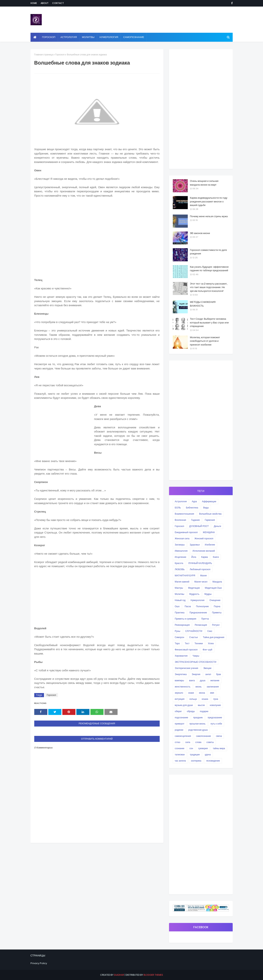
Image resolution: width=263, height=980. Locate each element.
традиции (195, 755)
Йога (194, 557)
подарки (204, 711)
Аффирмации (209, 501)
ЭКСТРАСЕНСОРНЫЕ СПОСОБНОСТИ (196, 662)
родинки (179, 730)
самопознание (203, 736)
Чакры (196, 656)
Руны (178, 631)
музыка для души (184, 705)
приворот (180, 724)
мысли (201, 705)
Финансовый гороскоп (186, 650)
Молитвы (180, 594)
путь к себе (216, 724)
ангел (208, 674)
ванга (192, 680)
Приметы (217, 613)
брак (219, 674)
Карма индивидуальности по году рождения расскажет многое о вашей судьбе (209, 201)
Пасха (188, 606)
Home (34, 3)
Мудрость (194, 594)
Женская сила (182, 538)
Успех (211, 643)
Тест (187, 643)
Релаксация (201, 625)
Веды (206, 508)
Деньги (217, 526)
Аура (194, 501)
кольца (193, 699)
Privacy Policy (39, 963)
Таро (177, 643)
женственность (183, 687)
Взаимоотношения (184, 514)
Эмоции (207, 668)
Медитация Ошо (213, 588)
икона (202, 693)
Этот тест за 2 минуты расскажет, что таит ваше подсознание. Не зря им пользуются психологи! (209, 287)
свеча (219, 736)
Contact (58, 3)
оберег (178, 711)
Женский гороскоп (204, 538)
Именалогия (181, 551)
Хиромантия (181, 656)
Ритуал (216, 625)
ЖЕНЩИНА (209, 532)
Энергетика (181, 674)
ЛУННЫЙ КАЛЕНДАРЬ (200, 563)
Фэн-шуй (207, 650)
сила (188, 742)
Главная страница (44, 55)
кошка (205, 699)
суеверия (203, 748)
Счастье (194, 637)
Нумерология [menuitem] (109, 37)
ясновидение (213, 761)
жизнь (199, 687)
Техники (199, 643)
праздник (198, 717)
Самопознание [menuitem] (134, 37)
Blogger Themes (153, 975)
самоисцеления (183, 736)
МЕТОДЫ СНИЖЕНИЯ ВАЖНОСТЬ (203, 304)
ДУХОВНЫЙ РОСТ (199, 526)
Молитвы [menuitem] (88, 37)
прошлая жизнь (197, 724)
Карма (205, 557)
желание (215, 680)
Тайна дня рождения (214, 637)
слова (198, 742)
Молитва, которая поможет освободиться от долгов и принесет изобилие (205, 341)
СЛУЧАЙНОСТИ (194, 631)
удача (208, 755)
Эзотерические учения (187, 668)
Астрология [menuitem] (69, 37)
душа (203, 680)
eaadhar (119, 975)
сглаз (178, 742)
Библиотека (192, 508)
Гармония (210, 520)
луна (216, 699)
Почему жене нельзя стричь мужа (209, 216)
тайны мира (219, 748)
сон (191, 748)
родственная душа (198, 730)
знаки (191, 693)
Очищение (215, 600)
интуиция (180, 699)
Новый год (180, 600)
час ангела (180, 761)
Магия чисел (201, 582)
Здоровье (195, 545)
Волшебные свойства (210, 514)
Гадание (195, 520)
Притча (205, 619)
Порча (217, 606)
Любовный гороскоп (200, 569)
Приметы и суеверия (186, 619)
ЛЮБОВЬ (180, 569)
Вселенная (180, 520)
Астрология (181, 501)
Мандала (217, 582)
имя (212, 693)
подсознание (181, 717)
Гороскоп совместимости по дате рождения (209, 252)
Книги (216, 557)
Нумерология (197, 600)
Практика (180, 613)
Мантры (179, 588)
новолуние (215, 705)
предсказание (215, 717)
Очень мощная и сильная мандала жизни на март (204, 183)
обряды (191, 711)
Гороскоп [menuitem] (49, 37)
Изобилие (210, 545)
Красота (179, 563)
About (45, 3)
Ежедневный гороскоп (186, 532)
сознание (180, 748)
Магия (203, 575)
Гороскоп (60, 55)
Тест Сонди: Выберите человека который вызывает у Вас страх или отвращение (209, 322)
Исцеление (181, 557)
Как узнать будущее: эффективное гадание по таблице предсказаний (209, 269)
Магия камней (182, 582)
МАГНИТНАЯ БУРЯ (185, 575)
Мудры (208, 594)
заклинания (213, 687)
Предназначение (198, 613)
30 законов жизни (200, 233)
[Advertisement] (97, 239)
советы (210, 742)
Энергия (196, 674)
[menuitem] (35, 37)
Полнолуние (202, 606)
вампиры (180, 680)
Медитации (194, 588)
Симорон (180, 637)
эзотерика (196, 761)
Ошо (177, 606)
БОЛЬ (178, 508)
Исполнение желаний (204, 551)
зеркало (179, 693)
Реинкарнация (182, 625)
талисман (180, 755)
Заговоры (180, 545)
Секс (210, 631)
